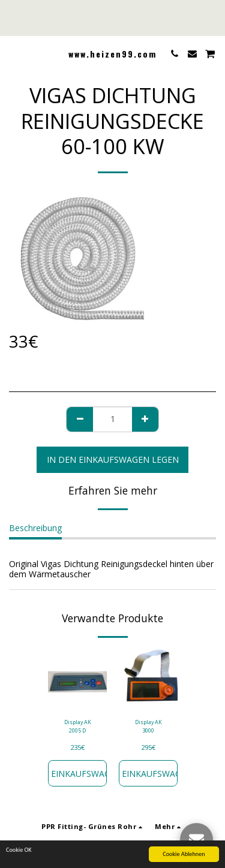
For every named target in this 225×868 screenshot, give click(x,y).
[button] (13, 53)
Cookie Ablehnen (184, 855)
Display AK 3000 (148, 726)
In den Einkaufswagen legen (113, 459)
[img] (77, 679)
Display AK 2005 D (78, 726)
